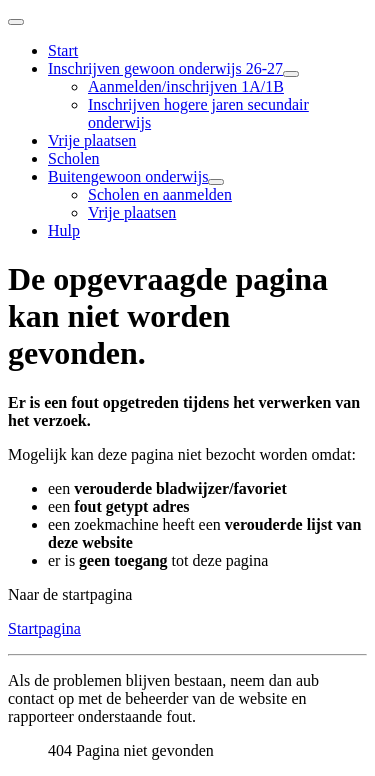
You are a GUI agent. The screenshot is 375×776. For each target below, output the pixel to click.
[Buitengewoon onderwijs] (216, 182)
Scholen (74, 158)
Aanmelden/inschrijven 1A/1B (186, 86)
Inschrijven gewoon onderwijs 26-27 (165, 68)
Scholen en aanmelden (160, 194)
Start (63, 50)
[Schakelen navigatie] (16, 22)
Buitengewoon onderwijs (128, 176)
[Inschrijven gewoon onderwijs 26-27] (291, 74)
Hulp (64, 230)
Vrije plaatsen (92, 140)
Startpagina (44, 628)
